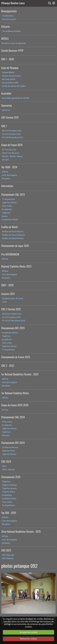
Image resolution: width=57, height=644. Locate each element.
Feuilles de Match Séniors (13, 232)
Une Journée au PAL (10, 83)
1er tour (5, 410)
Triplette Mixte (8, 451)
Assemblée (6, 93)
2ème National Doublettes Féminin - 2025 (21, 532)
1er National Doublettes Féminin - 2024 (20, 374)
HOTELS (5, 39)
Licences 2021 (8, 294)
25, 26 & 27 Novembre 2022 (14, 321)
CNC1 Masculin (8, 555)
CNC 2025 (6, 550)
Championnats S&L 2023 (13, 195)
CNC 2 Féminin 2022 (11, 309)
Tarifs (4, 302)
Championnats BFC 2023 (13, 328)
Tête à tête (7, 206)
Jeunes (5, 216)
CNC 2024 (6, 462)
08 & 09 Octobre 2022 (12, 131)
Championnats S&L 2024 (13, 417)
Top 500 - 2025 (9, 513)
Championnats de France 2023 (16, 357)
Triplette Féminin (9, 454)
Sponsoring (7, 105)
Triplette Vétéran (9, 485)
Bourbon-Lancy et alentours (14, 43)
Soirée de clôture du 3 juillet (14, 86)
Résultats (6, 179)
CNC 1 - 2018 (8, 59)
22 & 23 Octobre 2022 (11, 134)
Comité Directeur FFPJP (12, 51)
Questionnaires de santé (13, 298)
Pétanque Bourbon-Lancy (13, 3)
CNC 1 (4, 126)
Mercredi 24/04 (9, 79)
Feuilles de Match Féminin (13, 238)
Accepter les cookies (29, 632)
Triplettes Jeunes (9, 488)
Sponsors (6, 110)
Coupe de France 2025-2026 (15, 405)
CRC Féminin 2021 (10, 117)
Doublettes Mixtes (10, 220)
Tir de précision (8, 199)
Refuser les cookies (29, 639)
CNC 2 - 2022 (8, 366)
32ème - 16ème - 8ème (12, 156)
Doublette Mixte (9, 499)
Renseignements (9, 11)
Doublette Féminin (10, 447)
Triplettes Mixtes (9, 203)
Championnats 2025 (11, 477)
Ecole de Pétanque (10, 68)
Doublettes (7, 209)
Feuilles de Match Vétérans (13, 235)
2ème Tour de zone (10, 153)
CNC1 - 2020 (7, 285)
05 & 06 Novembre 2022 (13, 138)
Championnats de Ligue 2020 (15, 246)
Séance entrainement (11, 76)
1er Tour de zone (9, 150)
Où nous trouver (9, 19)
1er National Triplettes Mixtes (15, 393)
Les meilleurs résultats (11, 31)
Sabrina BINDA (8, 72)
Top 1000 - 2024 (9, 167)
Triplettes (6, 213)
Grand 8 (5, 160)
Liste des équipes (10, 175)
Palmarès (6, 27)
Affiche (5, 172)
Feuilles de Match (9, 227)
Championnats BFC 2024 (13, 443)
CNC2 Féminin (8, 558)
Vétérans (6, 435)
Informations (7, 186)
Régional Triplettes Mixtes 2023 (16, 266)
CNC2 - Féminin (8, 470)
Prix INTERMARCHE (10, 254)
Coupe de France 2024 (12, 145)
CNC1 (4, 466)
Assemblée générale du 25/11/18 (16, 98)
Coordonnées (8, 16)
